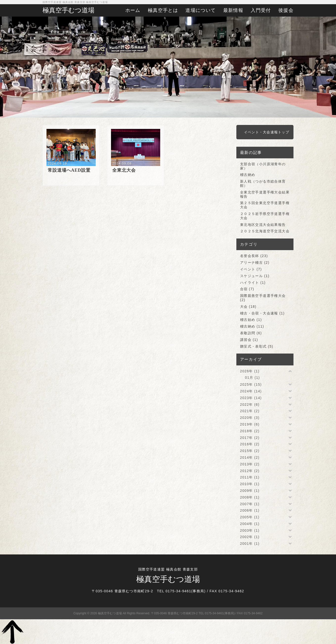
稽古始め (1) (251, 320)
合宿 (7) (247, 289)
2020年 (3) (250, 418)
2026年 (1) (250, 371)
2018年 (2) (250, 431)
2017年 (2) (250, 438)
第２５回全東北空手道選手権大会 (265, 205)
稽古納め (248, 175)
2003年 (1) (250, 530)
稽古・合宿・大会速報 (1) (262, 313)
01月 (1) (252, 378)
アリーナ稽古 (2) (255, 262)
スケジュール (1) (255, 276)
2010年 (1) (250, 484)
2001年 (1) (250, 544)
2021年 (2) (250, 411)
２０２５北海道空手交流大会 (265, 231)
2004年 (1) (250, 524)
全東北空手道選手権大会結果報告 (265, 194)
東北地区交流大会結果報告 (263, 225)
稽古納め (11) (252, 326)
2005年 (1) (250, 517)
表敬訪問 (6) (251, 333)
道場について (201, 10)
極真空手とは (163, 10)
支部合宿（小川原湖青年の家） (263, 166)
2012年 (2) (250, 471)
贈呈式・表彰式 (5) (257, 346)
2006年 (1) (250, 510)
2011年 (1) (250, 477)
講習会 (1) (249, 340)
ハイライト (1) (253, 283)
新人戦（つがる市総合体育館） (263, 183)
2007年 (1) (250, 504)
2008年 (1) (250, 497)
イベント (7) (251, 269)
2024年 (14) (251, 391)
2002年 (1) (250, 537)
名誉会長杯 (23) (254, 256)
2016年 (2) (250, 444)
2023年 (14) (251, 398)
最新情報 (233, 10)
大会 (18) (248, 307)
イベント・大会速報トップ (267, 132)
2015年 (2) (250, 451)
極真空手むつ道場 (68, 10)
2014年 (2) (250, 457)
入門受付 (261, 10)
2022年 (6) (250, 405)
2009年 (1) (250, 491)
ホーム (133, 10)
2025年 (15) (251, 384)
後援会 (286, 10)
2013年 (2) (250, 464)
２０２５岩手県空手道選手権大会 (265, 216)
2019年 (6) (250, 424)
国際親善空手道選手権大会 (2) (263, 298)
